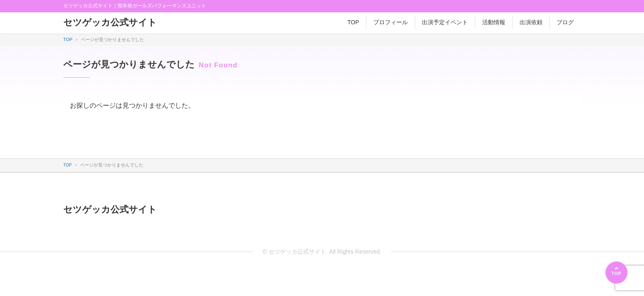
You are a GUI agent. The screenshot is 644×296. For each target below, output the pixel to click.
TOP (353, 22)
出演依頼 (531, 22)
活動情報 (494, 22)
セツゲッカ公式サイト (114, 23)
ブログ (565, 22)
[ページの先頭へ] (616, 273)
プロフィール (391, 22)
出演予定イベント (445, 22)
